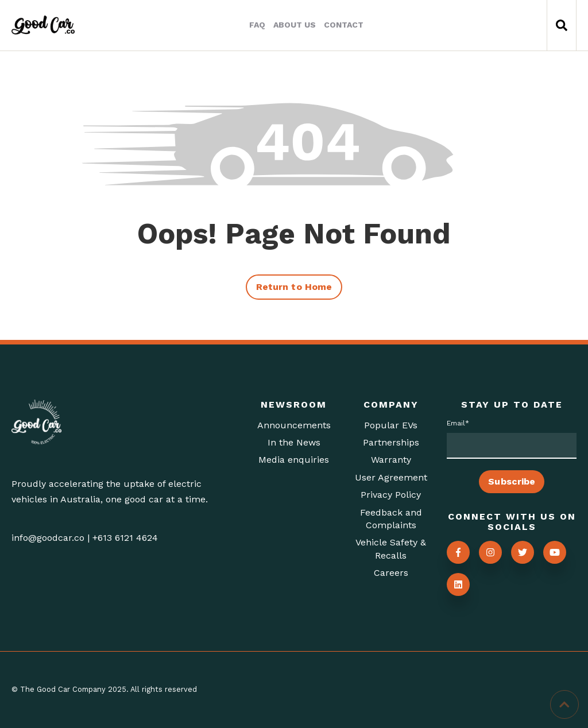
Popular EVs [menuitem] (391, 425)
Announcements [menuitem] (294, 425)
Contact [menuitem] (344, 25)
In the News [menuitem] (294, 442)
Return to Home (294, 287)
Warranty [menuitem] (391, 460)
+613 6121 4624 (125, 538)
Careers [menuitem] (391, 573)
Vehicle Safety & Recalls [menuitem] (391, 549)
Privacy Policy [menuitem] (391, 495)
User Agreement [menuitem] (391, 477)
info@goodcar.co (48, 538)
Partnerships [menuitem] (391, 442)
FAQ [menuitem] (257, 25)
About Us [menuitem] (295, 25)
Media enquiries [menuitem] (294, 460)
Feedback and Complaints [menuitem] (391, 519)
